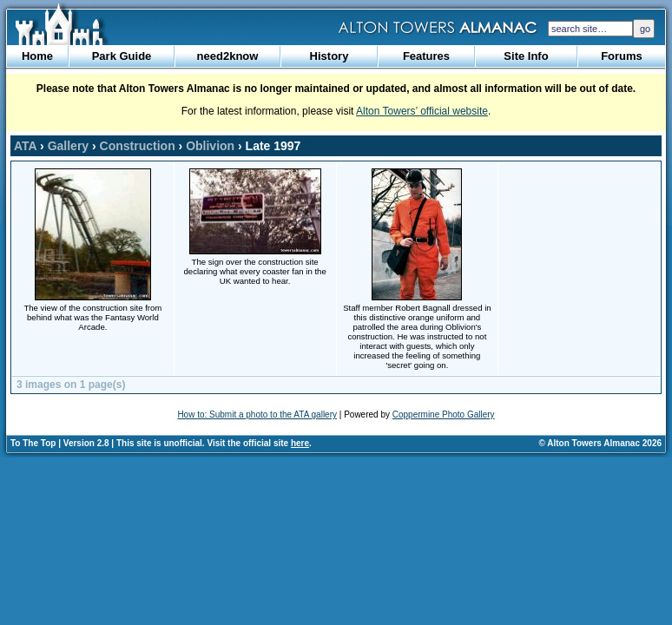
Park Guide (122, 56)
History (329, 56)
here (300, 443)
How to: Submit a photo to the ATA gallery (257, 414)
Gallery (68, 146)
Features (426, 56)
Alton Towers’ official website (422, 111)
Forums (622, 56)
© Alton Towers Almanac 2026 (600, 443)
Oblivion (210, 146)
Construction (138, 146)
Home (37, 56)
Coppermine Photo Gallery (444, 414)
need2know (228, 56)
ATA (25, 146)
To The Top (33, 443)
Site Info (526, 56)
